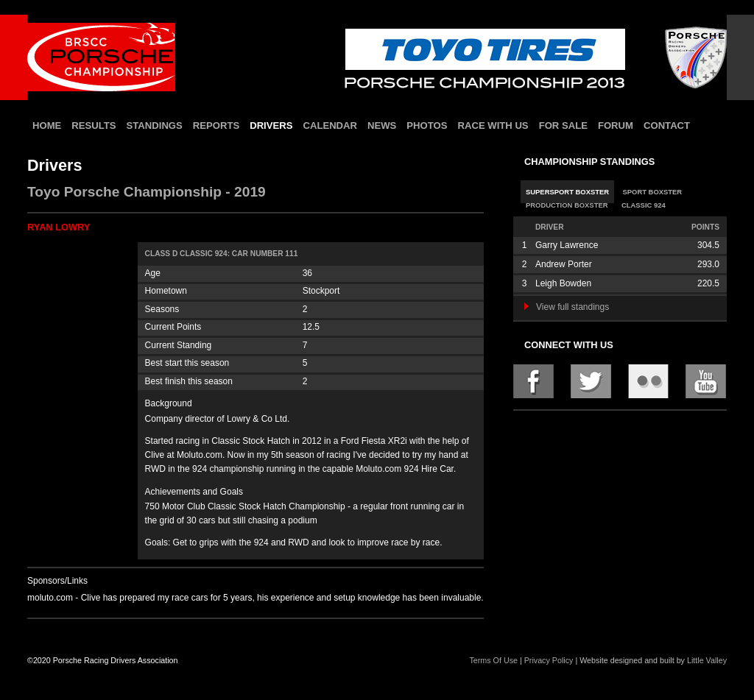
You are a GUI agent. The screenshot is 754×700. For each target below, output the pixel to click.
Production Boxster (567, 205)
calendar (330, 125)
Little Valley (707, 660)
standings (155, 125)
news (382, 125)
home (47, 125)
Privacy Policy (549, 660)
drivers (271, 125)
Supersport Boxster (567, 192)
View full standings (567, 307)
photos (427, 125)
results (94, 125)
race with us (493, 125)
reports (216, 125)
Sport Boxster (653, 192)
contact (667, 125)
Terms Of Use (493, 660)
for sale (563, 125)
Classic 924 (644, 205)
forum (616, 125)
